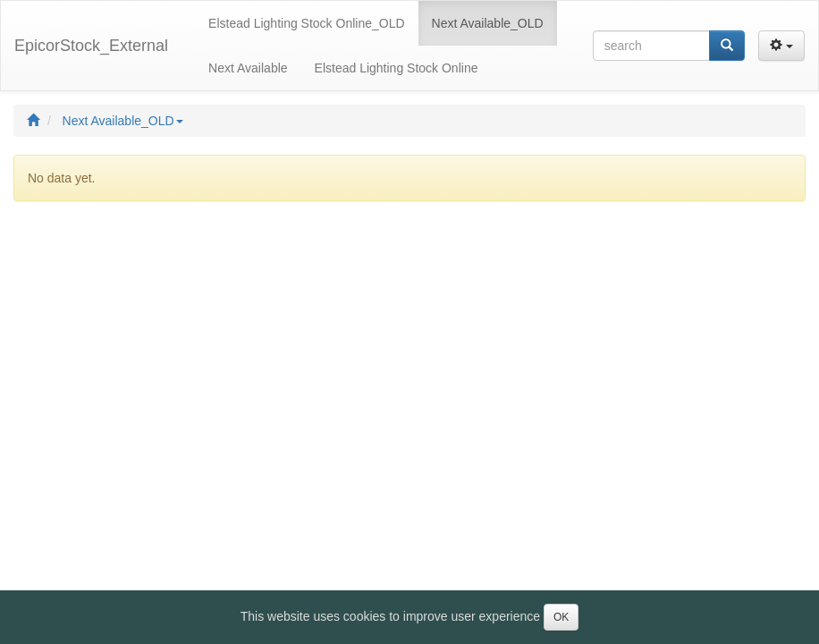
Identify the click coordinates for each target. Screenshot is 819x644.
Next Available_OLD (123, 121)
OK (561, 617)
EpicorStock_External (91, 46)
